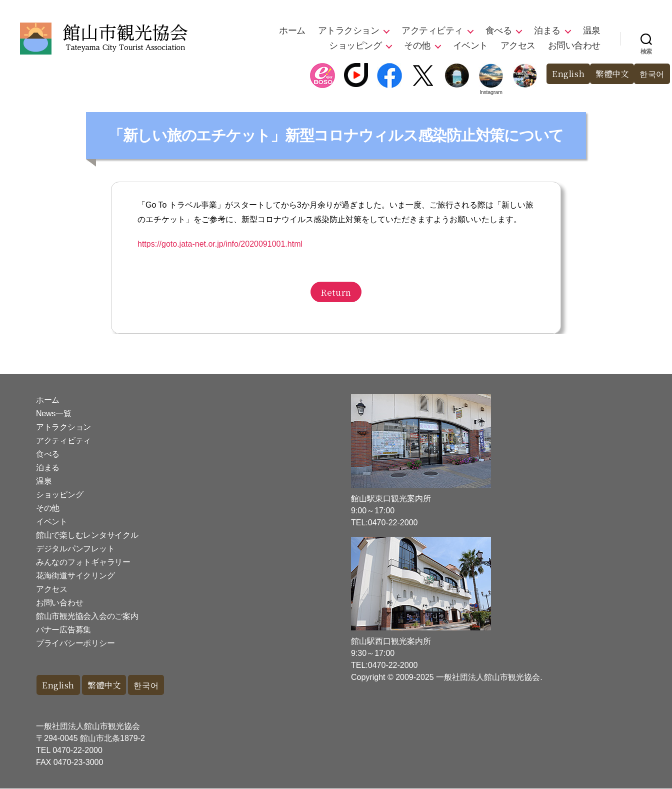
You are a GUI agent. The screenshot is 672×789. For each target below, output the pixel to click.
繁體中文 (609, 74)
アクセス (518, 46)
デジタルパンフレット (75, 549)
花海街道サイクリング (75, 576)
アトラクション (349, 31)
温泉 (592, 31)
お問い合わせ (574, 46)
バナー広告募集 (63, 630)
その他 (417, 46)
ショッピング (355, 46)
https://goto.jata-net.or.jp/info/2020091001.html (220, 244)
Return (336, 292)
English (564, 74)
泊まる (547, 31)
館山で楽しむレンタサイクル (87, 535)
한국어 (651, 74)
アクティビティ (432, 31)
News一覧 (53, 414)
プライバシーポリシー (75, 643)
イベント (470, 46)
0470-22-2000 (77, 751)
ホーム (292, 31)
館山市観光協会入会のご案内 (87, 616)
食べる (499, 31)
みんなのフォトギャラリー (83, 562)
